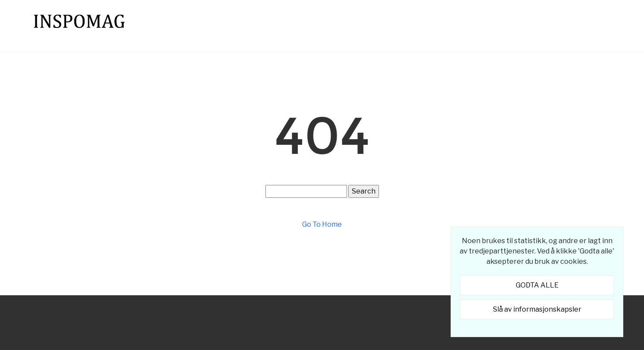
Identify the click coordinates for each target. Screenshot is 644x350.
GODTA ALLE (537, 285)
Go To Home (322, 224)
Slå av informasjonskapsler (537, 309)
